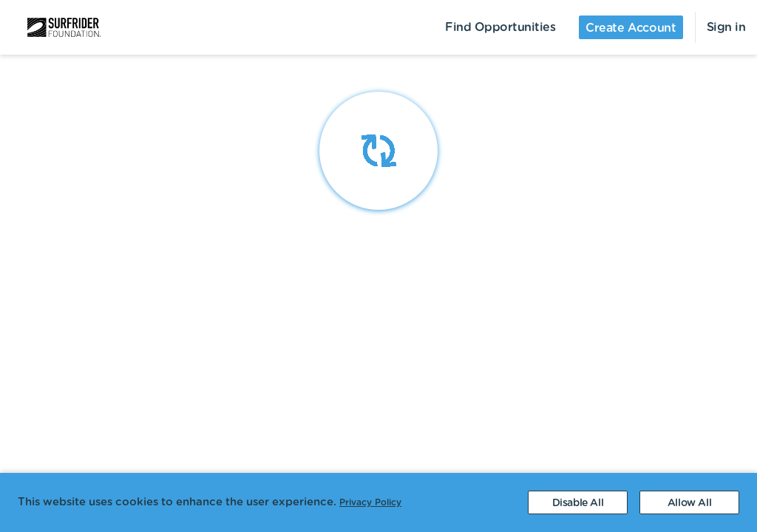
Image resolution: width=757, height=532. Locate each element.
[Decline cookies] (578, 502)
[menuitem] (55, 27)
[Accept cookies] (689, 502)
